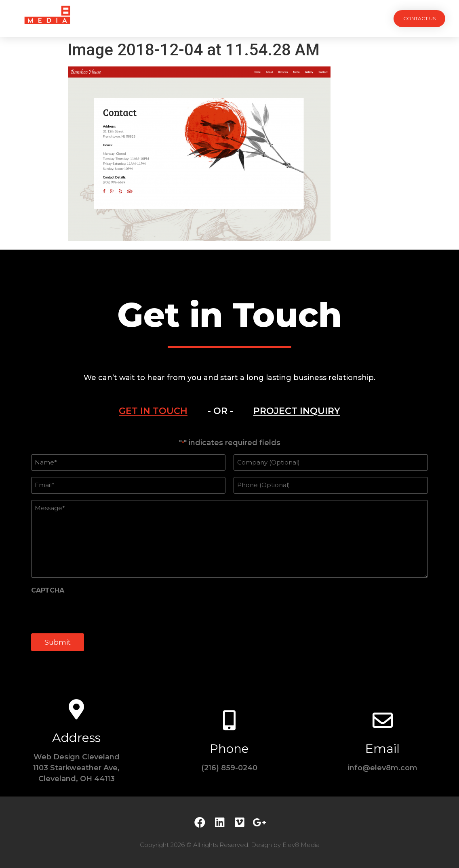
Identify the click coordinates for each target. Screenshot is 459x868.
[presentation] (93, 613)
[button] (419, 19)
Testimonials (269, 18)
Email (382, 749)
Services (184, 18)
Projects (139, 18)
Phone (229, 749)
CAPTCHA (48, 591)
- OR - (220, 411)
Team (223, 18)
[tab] (153, 411)
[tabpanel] (229, 549)
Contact (321, 18)
